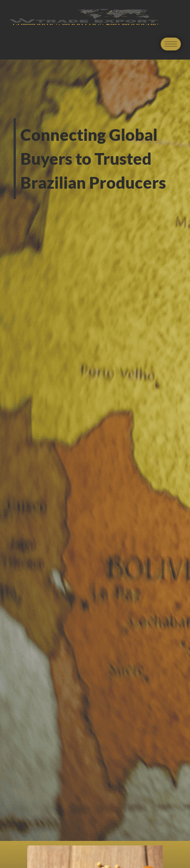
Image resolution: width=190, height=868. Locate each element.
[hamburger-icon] (171, 44)
